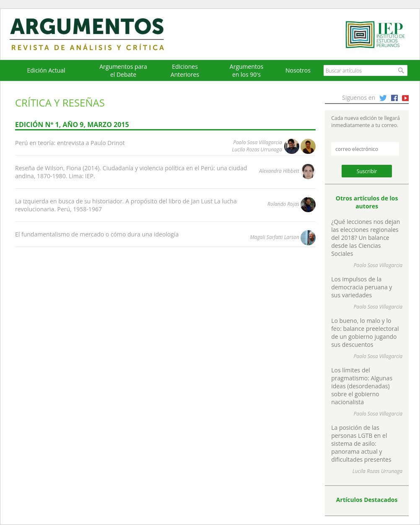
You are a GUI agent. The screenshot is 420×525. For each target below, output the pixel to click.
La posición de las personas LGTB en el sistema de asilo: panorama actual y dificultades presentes (361, 443)
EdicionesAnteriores (185, 70)
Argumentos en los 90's (246, 70)
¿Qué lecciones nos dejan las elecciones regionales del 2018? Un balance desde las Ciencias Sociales (366, 238)
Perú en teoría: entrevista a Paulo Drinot (70, 143)
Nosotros (298, 70)
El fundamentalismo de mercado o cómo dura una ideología (97, 234)
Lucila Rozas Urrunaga (257, 149)
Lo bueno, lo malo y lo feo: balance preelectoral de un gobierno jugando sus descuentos (365, 333)
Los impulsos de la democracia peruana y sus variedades (362, 287)
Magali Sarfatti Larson (275, 237)
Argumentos (95, 34)
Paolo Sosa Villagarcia (258, 142)
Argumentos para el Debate (123, 70)
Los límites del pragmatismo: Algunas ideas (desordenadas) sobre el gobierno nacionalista (362, 386)
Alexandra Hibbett (279, 171)
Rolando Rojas (283, 204)
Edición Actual (46, 70)
